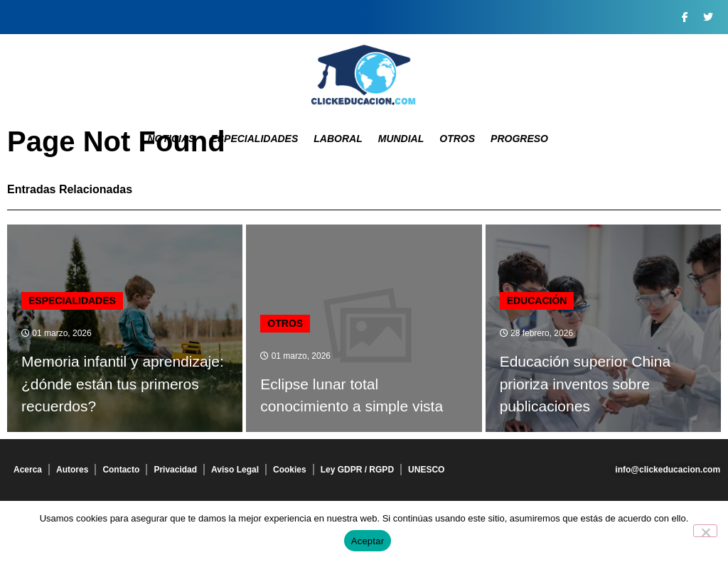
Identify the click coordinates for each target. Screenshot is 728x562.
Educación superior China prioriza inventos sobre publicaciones (585, 384)
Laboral (338, 139)
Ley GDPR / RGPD (357, 470)
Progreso (519, 139)
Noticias (171, 139)
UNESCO (426, 470)
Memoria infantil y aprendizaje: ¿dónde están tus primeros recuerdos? (123, 384)
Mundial (401, 139)
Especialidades (254, 139)
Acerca (28, 470)
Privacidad (175, 470)
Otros (457, 139)
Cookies (290, 470)
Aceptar (368, 541)
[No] (705, 531)
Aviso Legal (235, 470)
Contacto (121, 470)
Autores (72, 470)
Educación (537, 301)
